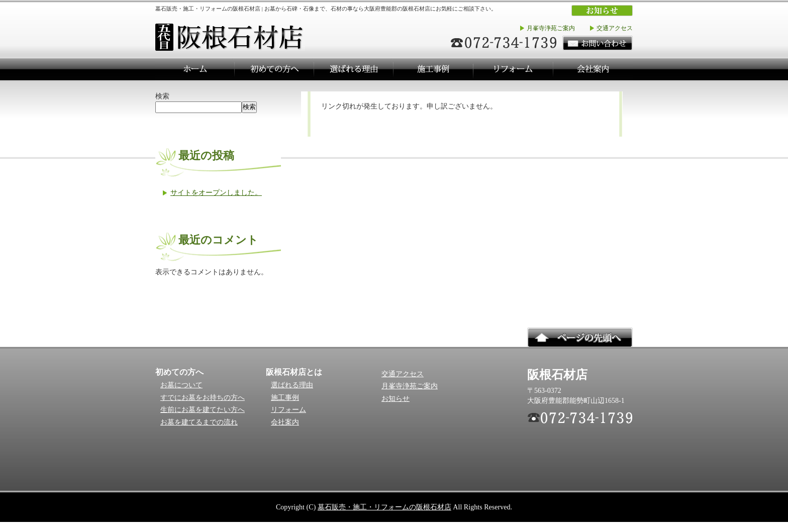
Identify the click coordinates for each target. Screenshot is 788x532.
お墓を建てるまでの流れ (199, 422)
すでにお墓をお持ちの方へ (203, 398)
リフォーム (288, 410)
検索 (162, 96)
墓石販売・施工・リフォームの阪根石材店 (384, 507)
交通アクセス (615, 28)
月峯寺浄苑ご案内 (551, 28)
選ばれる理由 (292, 385)
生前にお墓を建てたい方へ (203, 410)
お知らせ (396, 399)
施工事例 (285, 398)
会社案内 (285, 422)
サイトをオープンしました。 (216, 192)
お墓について (181, 385)
